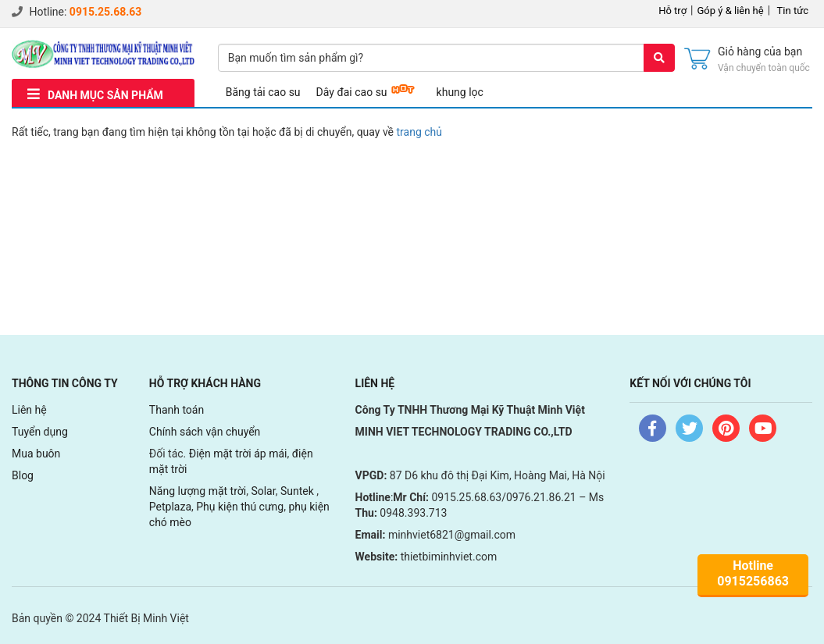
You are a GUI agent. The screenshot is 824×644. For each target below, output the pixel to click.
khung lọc (460, 92)
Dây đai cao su (352, 92)
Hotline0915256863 (753, 573)
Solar (263, 491)
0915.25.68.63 (106, 12)
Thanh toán (177, 410)
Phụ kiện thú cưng (240, 507)
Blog (23, 475)
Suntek (298, 491)
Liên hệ (29, 410)
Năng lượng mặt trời (198, 491)
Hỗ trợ (672, 11)
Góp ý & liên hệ (731, 11)
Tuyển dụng (40, 432)
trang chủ (420, 132)
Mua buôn (36, 454)
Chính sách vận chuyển (205, 432)
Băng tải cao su (263, 92)
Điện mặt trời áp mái (238, 454)
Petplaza (170, 507)
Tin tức (793, 11)
